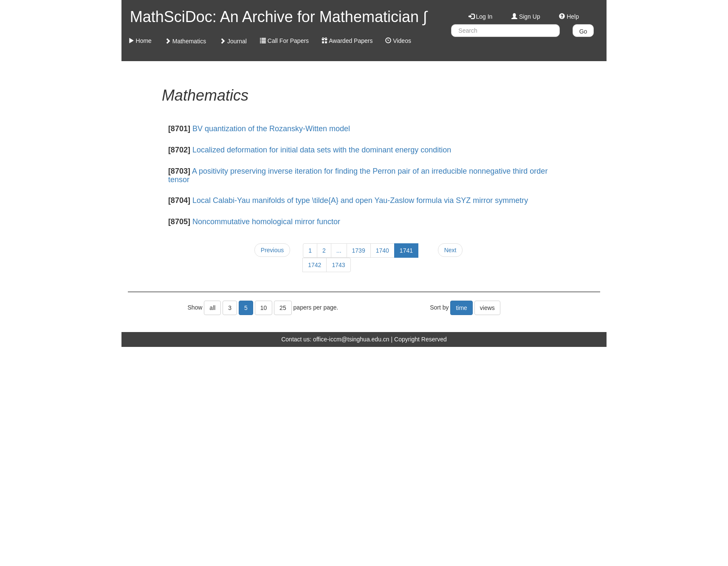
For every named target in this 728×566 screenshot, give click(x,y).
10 (264, 308)
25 (283, 308)
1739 (359, 251)
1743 (338, 265)
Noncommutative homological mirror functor (266, 222)
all (212, 308)
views (487, 308)
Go (583, 31)
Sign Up (526, 17)
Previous (272, 250)
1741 (406, 251)
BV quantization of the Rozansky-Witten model (271, 129)
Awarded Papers (347, 41)
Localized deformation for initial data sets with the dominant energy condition (322, 150)
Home (140, 41)
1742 (315, 265)
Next (450, 250)
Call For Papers (284, 41)
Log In (481, 17)
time (461, 308)
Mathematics (185, 41)
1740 (382, 251)
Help (569, 17)
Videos (398, 41)
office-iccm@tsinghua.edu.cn (351, 339)
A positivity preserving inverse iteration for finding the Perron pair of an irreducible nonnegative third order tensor (358, 175)
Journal (233, 41)
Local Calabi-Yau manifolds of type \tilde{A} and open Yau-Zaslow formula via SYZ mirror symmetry (360, 200)
